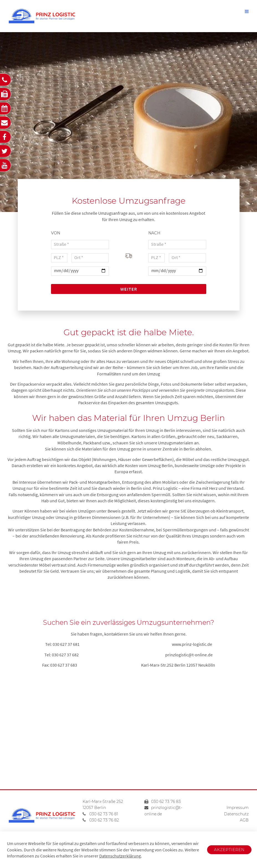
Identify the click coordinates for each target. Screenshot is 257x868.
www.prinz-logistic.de (192, 644)
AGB (244, 820)
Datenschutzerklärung (120, 856)
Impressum (238, 808)
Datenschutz (236, 814)
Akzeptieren (229, 850)
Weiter (129, 289)
